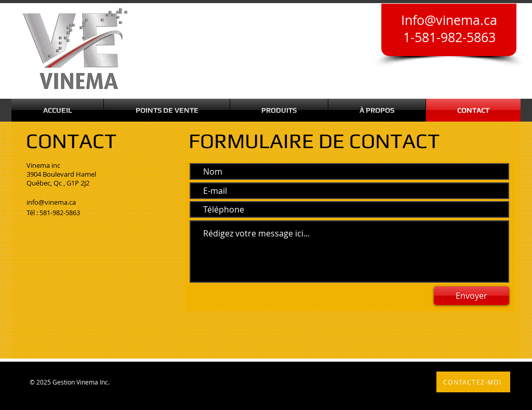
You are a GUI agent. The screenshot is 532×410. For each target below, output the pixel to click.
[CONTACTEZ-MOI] (473, 382)
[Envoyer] (471, 296)
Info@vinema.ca (449, 20)
